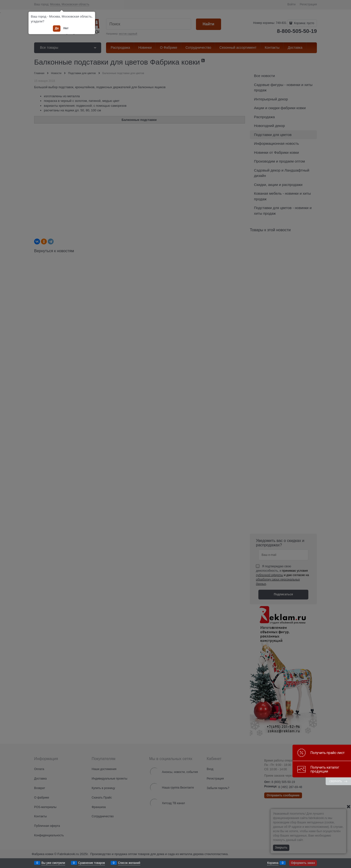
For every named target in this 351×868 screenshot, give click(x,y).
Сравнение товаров (92, 863)
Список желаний (129, 863)
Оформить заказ (303, 863)
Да (57, 28)
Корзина (273, 863)
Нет (66, 28)
